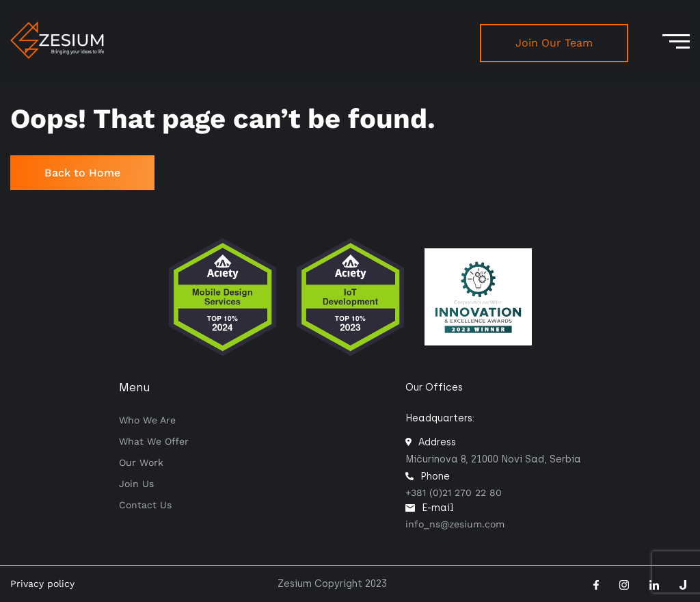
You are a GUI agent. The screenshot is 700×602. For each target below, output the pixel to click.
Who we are (147, 420)
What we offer (154, 441)
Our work (141, 462)
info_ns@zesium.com (455, 524)
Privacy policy (42, 584)
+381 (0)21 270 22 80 (454, 493)
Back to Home (82, 173)
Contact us (145, 505)
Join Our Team (554, 43)
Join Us (136, 484)
